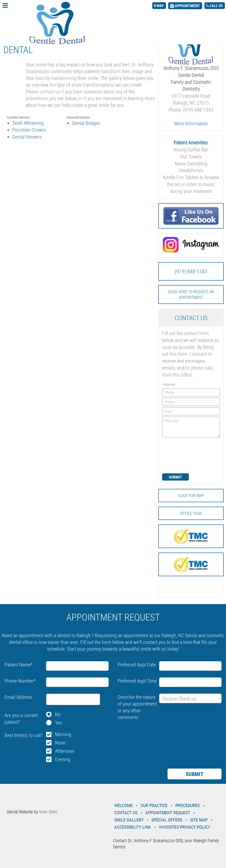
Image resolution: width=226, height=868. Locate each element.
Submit (176, 477)
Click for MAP (191, 495)
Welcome (123, 805)
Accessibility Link (133, 827)
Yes (59, 723)
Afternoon (65, 751)
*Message (191, 427)
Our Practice (154, 805)
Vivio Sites (48, 812)
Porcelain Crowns (29, 130)
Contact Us (126, 813)
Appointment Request (168, 813)
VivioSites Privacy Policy (184, 827)
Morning (63, 734)
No (58, 714)
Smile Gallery (129, 820)
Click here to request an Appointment (191, 294)
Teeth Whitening (28, 123)
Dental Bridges (86, 123)
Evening (63, 759)
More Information (191, 123)
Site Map (199, 820)
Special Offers (167, 820)
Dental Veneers (27, 137)
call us (216, 6)
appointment (187, 6)
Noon (60, 743)
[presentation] (181, 455)
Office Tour (191, 513)
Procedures (188, 805)
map (160, 6)
